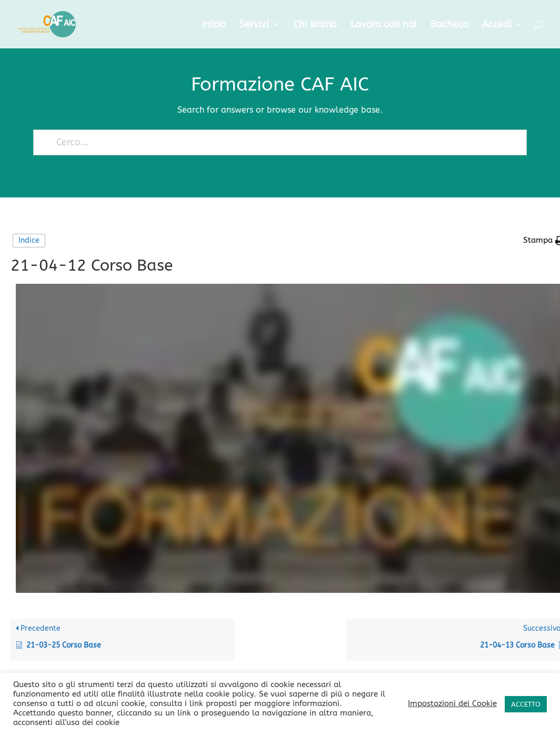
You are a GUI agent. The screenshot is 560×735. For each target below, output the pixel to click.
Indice (29, 240)
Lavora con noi (384, 25)
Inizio (214, 25)
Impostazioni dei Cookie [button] (452, 704)
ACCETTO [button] (526, 704)
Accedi (497, 25)
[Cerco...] (275, 142)
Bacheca (449, 25)
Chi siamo (315, 25)
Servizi (254, 25)
